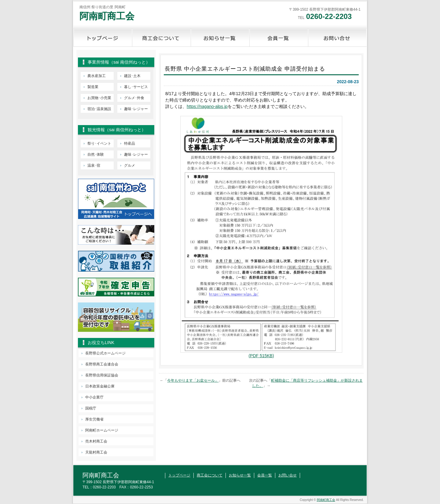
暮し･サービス (136, 87)
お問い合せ (337, 38)
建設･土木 (132, 76)
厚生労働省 (94, 419)
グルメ (130, 165)
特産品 (130, 143)
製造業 (93, 87)
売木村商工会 (96, 441)
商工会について (161, 38)
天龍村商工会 (96, 452)
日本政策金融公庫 (100, 386)
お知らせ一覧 (220, 38)
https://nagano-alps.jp (207, 106)
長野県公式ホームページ (105, 353)
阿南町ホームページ (102, 430)
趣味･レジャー (136, 109)
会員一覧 (279, 38)
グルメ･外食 (134, 98)
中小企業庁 (94, 397)
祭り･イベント (99, 143)
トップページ (103, 38)
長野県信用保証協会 (102, 375)
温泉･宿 (94, 165)
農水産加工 (97, 76)
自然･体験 (96, 154)
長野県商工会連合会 (102, 364)
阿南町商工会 (107, 16)
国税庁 (91, 408)
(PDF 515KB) (261, 356)
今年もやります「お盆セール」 (193, 380)
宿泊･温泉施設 (99, 109)
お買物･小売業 (99, 98)
